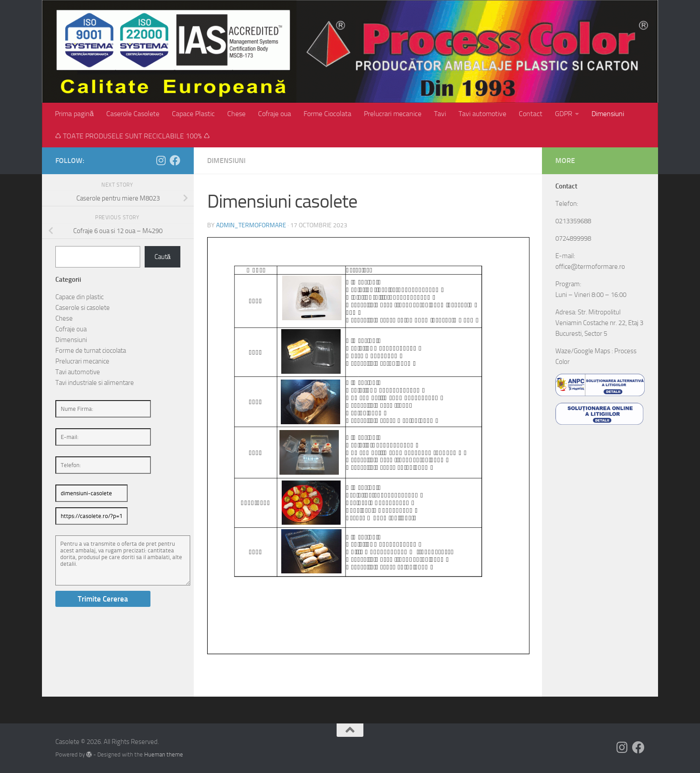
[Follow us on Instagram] (161, 160)
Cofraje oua (275, 114)
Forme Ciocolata (327, 114)
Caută (162, 257)
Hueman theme (164, 754)
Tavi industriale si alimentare (95, 383)
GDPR (564, 114)
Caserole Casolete (133, 114)
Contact (531, 114)
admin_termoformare (251, 225)
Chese (236, 114)
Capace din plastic (79, 297)
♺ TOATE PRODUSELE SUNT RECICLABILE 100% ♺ (132, 136)
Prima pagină (74, 114)
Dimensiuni (608, 114)
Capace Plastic (193, 114)
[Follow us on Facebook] (175, 160)
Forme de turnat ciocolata (91, 351)
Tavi (440, 114)
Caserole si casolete (83, 308)
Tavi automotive (482, 114)
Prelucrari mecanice (393, 114)
